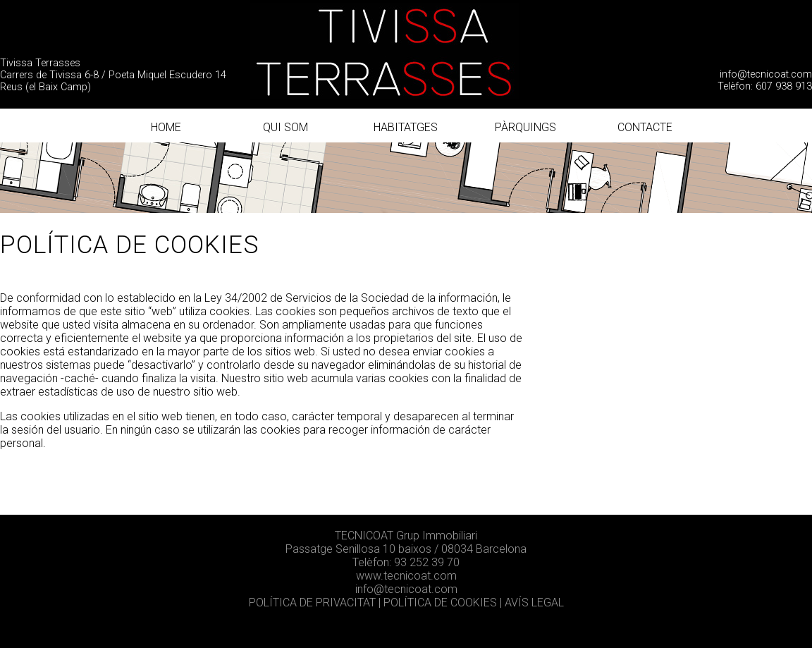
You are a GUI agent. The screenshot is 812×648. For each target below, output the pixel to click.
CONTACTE (645, 127)
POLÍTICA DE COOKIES (440, 603)
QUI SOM (285, 127)
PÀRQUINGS (525, 127)
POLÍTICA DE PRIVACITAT (314, 603)
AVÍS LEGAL (534, 603)
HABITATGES (406, 127)
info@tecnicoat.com (766, 74)
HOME (166, 127)
